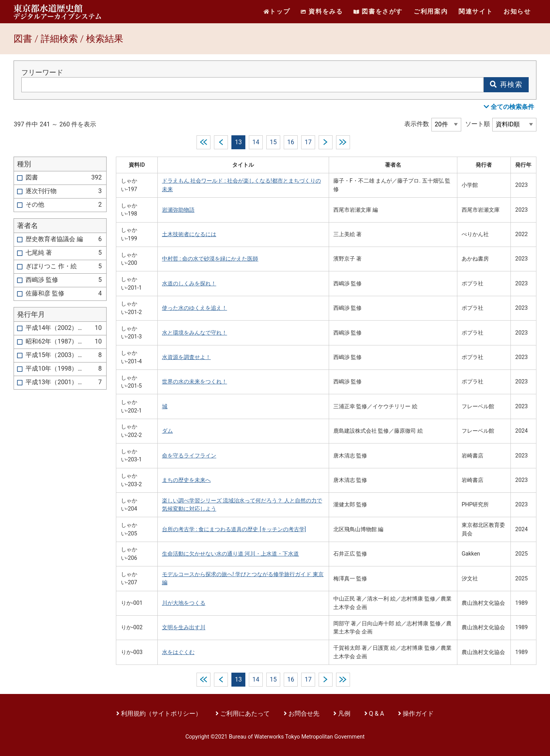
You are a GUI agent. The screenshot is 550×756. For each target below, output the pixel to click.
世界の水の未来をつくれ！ (195, 382)
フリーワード (42, 72)
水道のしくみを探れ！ (189, 284)
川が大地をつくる (184, 603)
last (343, 142)
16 (291, 142)
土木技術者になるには (189, 234)
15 (273, 142)
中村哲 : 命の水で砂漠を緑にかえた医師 (210, 259)
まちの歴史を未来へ (186, 480)
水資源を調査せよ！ (186, 357)
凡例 (344, 714)
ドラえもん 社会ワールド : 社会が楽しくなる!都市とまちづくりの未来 (241, 185)
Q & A (377, 714)
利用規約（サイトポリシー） (161, 714)
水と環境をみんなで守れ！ (195, 333)
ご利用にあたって (246, 714)
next (326, 142)
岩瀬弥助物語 (178, 210)
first (203, 142)
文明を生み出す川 (184, 627)
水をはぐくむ (178, 652)
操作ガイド (418, 714)
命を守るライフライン (189, 456)
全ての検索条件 (509, 107)
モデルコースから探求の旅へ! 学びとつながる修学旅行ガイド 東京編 (243, 579)
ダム (167, 431)
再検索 (506, 85)
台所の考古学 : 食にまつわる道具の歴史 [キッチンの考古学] (234, 529)
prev (221, 142)
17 (308, 142)
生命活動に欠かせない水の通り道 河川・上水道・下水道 (231, 554)
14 (256, 142)
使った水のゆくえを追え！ (195, 308)
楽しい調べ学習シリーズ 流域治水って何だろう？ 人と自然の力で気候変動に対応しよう (242, 505)
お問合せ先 (304, 714)
